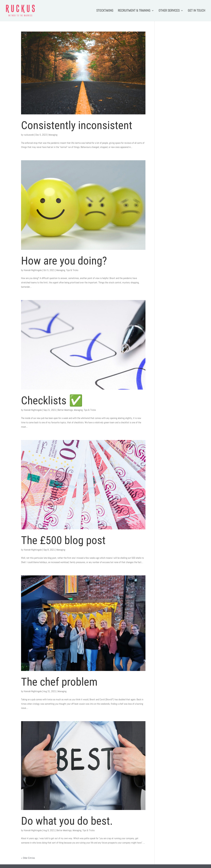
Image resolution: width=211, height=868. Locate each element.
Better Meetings (65, 410)
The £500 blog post (63, 540)
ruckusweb (29, 135)
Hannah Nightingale (33, 270)
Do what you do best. (67, 821)
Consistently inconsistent (77, 125)
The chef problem (59, 682)
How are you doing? (64, 261)
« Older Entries (28, 858)
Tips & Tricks (72, 270)
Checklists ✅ (52, 400)
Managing (53, 135)
